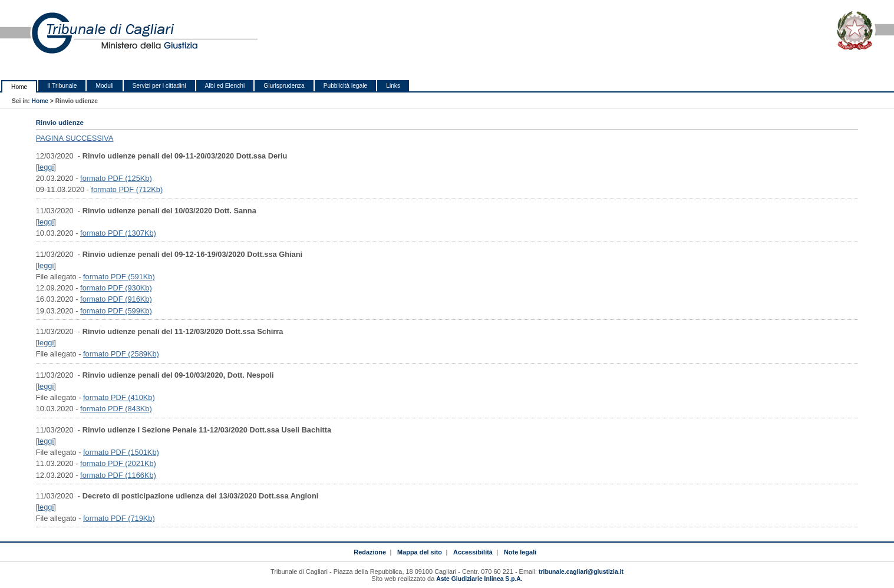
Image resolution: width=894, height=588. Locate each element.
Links (393, 86)
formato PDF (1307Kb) (118, 233)
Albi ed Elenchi (225, 86)
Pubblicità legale (346, 86)
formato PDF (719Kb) (119, 518)
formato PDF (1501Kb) (121, 452)
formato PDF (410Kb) (119, 397)
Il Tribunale (62, 86)
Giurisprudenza (284, 86)
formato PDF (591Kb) (119, 277)
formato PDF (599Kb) (116, 311)
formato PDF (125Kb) (116, 178)
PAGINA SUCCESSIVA (75, 138)
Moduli (104, 86)
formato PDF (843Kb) (116, 409)
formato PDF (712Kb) (127, 189)
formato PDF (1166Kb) (118, 475)
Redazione (370, 552)
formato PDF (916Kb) (116, 299)
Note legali (520, 552)
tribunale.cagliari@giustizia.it (581, 572)
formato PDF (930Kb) (116, 288)
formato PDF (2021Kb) (118, 463)
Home (19, 87)
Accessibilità (473, 552)
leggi (46, 167)
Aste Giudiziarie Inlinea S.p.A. (479, 579)
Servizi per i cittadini (159, 86)
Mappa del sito (420, 552)
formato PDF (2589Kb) (121, 354)
